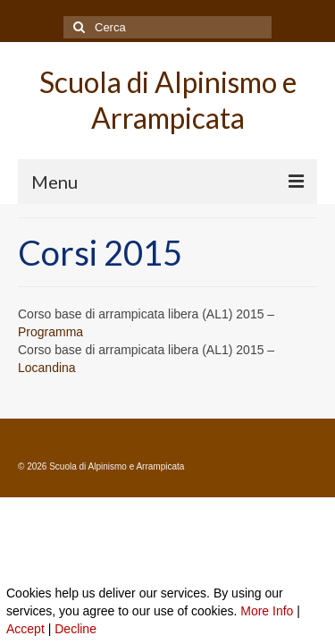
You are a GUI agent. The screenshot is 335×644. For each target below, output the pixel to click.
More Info (267, 611)
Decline (75, 629)
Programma (50, 332)
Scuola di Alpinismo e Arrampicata (168, 100)
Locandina (47, 368)
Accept (25, 629)
